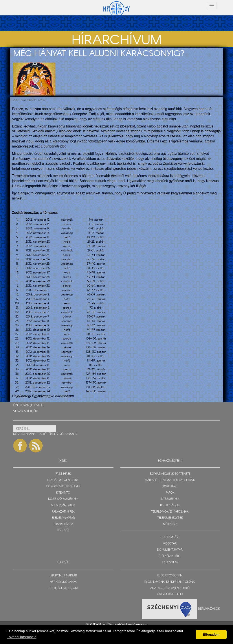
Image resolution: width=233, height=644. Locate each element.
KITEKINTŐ (63, 493)
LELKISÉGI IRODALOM (63, 588)
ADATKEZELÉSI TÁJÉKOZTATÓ (170, 588)
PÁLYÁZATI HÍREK (63, 512)
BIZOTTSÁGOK (170, 505)
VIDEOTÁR (170, 544)
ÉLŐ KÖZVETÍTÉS (170, 556)
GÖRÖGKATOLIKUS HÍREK (63, 486)
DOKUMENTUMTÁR (170, 550)
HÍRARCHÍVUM (63, 524)
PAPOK (170, 493)
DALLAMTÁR (170, 537)
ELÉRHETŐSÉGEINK (170, 576)
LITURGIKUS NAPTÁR (63, 576)
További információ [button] (22, 637)
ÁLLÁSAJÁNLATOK (63, 505)
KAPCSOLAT (170, 562)
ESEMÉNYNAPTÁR (63, 518)
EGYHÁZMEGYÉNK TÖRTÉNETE (170, 474)
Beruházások (209, 609)
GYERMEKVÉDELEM (170, 595)
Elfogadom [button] (211, 635)
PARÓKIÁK (170, 486)
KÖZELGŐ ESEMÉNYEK (63, 499)
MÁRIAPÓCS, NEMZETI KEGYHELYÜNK (170, 480)
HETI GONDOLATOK (63, 582)
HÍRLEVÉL (63, 531)
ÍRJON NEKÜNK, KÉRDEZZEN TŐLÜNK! (170, 582)
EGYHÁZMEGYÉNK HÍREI (63, 480)
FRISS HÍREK (63, 474)
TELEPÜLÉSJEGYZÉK (170, 518)
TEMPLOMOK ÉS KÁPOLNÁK (170, 512)
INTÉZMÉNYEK (170, 499)
